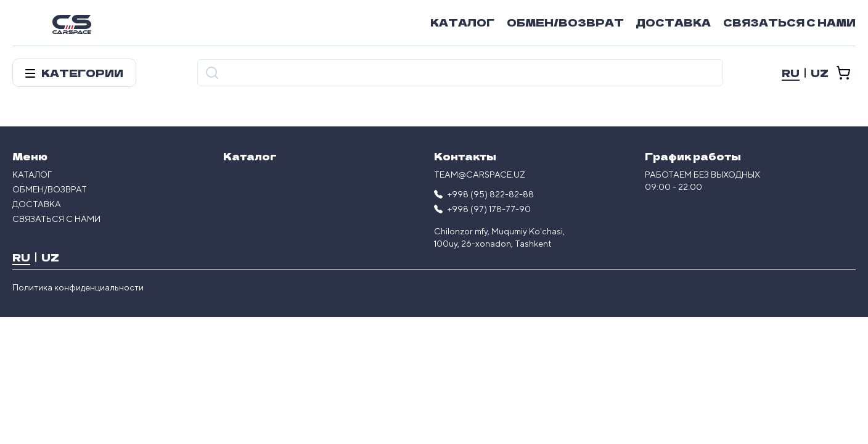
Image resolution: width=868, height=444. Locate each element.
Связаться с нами (789, 22)
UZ (820, 73)
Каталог (462, 22)
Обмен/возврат (565, 22)
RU (791, 73)
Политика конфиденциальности (78, 287)
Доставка (674, 22)
